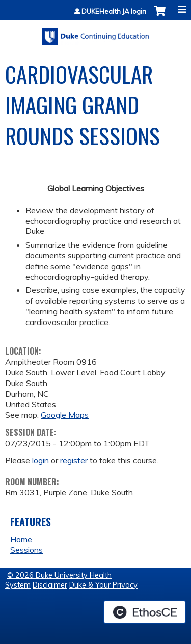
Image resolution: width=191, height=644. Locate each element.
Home (21, 539)
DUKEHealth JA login (114, 11)
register (74, 460)
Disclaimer (50, 585)
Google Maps (65, 415)
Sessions (26, 550)
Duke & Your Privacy (103, 585)
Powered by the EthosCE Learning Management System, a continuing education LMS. (145, 612)
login (40, 460)
